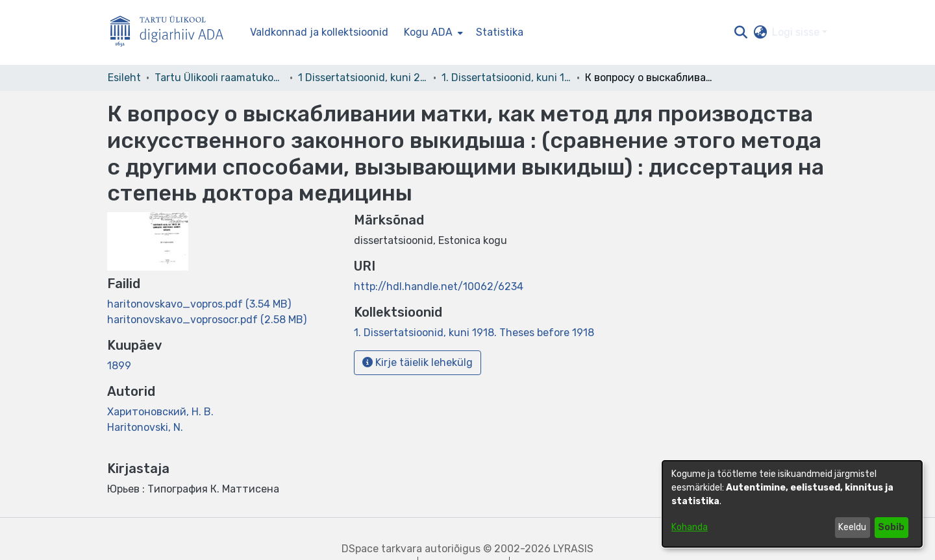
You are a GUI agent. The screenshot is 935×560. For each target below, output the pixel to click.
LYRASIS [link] (573, 549)
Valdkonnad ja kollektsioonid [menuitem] (319, 32)
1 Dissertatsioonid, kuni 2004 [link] (363, 78)
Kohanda (690, 527)
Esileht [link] (124, 78)
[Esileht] (172, 33)
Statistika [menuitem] (500, 32)
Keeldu (852, 527)
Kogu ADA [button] (428, 32)
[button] (741, 32)
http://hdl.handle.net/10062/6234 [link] (439, 286)
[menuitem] (432, 32)
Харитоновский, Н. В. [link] (160, 412)
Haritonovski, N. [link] (145, 427)
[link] (199, 304)
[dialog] (792, 504)
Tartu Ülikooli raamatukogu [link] (219, 78)
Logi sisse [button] (797, 32)
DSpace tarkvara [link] (382, 549)
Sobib (891, 527)
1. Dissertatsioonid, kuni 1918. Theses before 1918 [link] (506, 78)
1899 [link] (119, 366)
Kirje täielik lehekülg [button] (418, 362)
